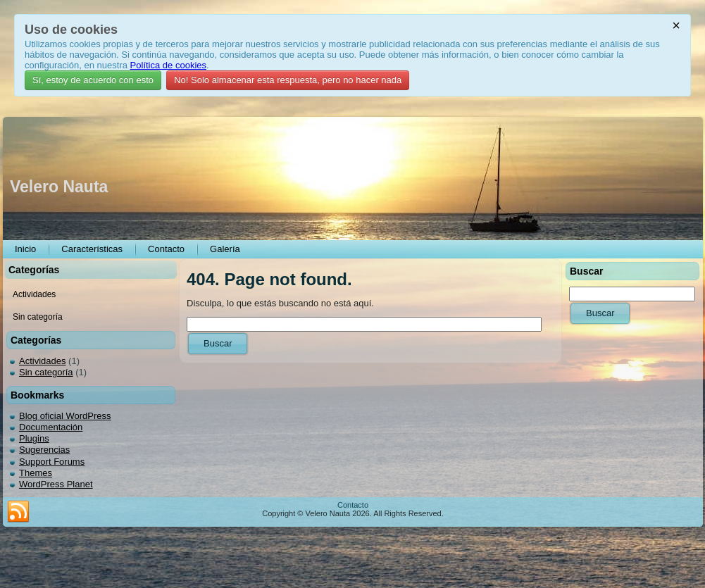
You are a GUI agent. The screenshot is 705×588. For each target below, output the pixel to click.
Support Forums (52, 462)
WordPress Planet (56, 484)
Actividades (42, 361)
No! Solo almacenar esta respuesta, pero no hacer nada (288, 80)
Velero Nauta (59, 187)
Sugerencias (44, 450)
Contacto (353, 505)
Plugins (34, 438)
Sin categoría (46, 372)
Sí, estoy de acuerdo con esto (93, 80)
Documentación (51, 427)
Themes (36, 473)
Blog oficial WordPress (65, 416)
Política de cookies (168, 65)
